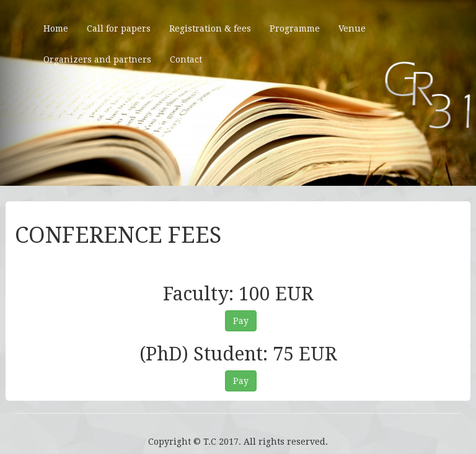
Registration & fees (210, 28)
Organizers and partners (97, 59)
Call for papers (119, 28)
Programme (295, 28)
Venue (352, 28)
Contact (186, 59)
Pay (241, 321)
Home (56, 28)
